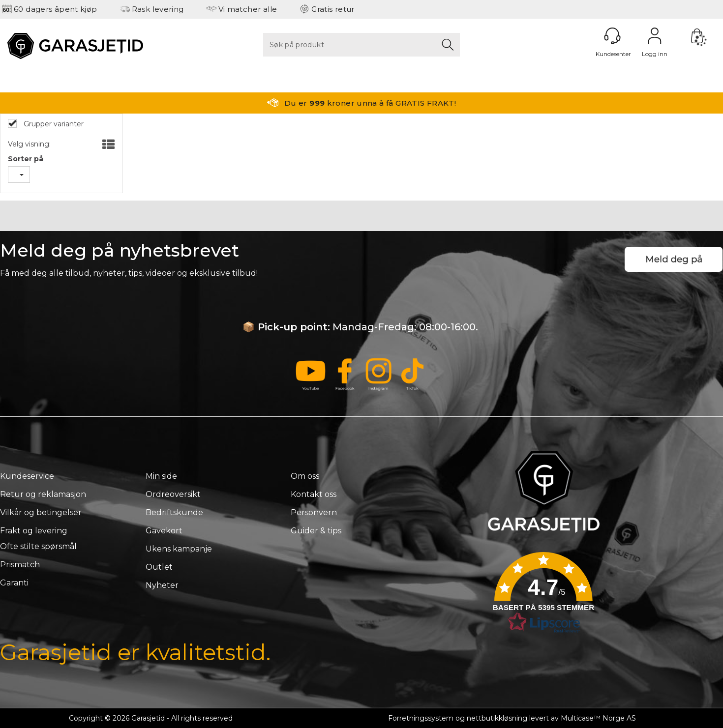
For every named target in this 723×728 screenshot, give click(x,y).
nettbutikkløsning (497, 718)
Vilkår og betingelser (41, 512)
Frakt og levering (34, 531)
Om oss (305, 476)
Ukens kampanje (179, 549)
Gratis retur (333, 9)
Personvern (314, 512)
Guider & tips (316, 531)
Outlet (159, 567)
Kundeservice (27, 476)
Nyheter (162, 585)
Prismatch (20, 565)
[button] (543, 596)
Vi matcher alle (248, 9)
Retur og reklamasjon (43, 494)
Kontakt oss (314, 494)
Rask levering (158, 9)
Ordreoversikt (173, 494)
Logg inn (655, 36)
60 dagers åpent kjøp (56, 9)
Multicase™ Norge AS (598, 718)
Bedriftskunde (174, 512)
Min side (161, 476)
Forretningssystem (421, 718)
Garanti (14, 583)
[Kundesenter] (612, 36)
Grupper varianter (53, 124)
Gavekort (164, 531)
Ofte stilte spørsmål (38, 546)
